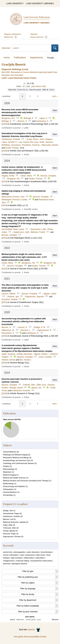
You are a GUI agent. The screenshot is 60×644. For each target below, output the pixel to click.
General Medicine (10, 492)
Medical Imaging (9, 475)
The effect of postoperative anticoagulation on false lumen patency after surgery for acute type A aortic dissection (25, 288)
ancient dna (8, 552)
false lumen (41, 555)
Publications (20, 58)
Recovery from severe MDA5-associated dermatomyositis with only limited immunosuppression (20, 112)
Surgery (6, 466)
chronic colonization (11, 555)
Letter (26, 128)
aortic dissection (33, 552)
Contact (43, 637)
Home (7, 58)
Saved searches (39, 37)
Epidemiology (8, 483)
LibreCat (34, 630)
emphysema (30, 555)
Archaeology (8, 495)
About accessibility (31, 637)
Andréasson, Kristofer (12, 516)
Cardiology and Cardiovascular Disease (18, 463)
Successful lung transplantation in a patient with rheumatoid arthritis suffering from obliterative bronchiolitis (24, 322)
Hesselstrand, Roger (11, 513)
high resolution (17, 558)
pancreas (7, 564)
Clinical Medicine (10, 452)
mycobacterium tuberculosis (41, 561)
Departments (36, 58)
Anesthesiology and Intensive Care (17, 460)
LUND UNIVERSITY (15, 4)
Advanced (6, 48)
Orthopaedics (8, 489)
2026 (4, 124)
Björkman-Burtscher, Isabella (14, 522)
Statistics (34, 34)
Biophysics (7, 472)
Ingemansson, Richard (12, 537)
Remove (55, 619)
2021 (4, 302)
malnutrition (40, 558)
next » (55, 96)
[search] (32, 48)
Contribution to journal (11, 128)
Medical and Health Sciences (14, 478)
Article (26, 155)
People (51, 58)
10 (23, 86)
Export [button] (52, 90)
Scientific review (31, 209)
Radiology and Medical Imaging (15, 455)
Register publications (13, 34)
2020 (4, 336)
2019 (4, 393)
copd (22, 555)
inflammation (29, 558)
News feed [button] (12, 90)
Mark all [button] (45, 90)
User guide (18, 637)
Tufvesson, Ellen (10, 528)
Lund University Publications (37, 17)
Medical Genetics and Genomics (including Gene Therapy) (26, 481)
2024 (4, 182)
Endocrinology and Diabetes (14, 486)
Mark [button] (55, 110)
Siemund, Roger (9, 534)
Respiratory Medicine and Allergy (16, 458)
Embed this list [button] (23, 90)
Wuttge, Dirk (8, 511)
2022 (4, 269)
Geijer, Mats (8, 525)
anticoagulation (20, 552)
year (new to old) (38, 86)
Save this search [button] (35, 90)
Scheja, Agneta (9, 531)
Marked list (11, 37)
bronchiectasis (47, 552)
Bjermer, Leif (8, 519)
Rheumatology (9, 469)
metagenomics (9, 561)
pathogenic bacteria (19, 564)
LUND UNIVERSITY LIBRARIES (40, 4)
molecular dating (22, 561)
